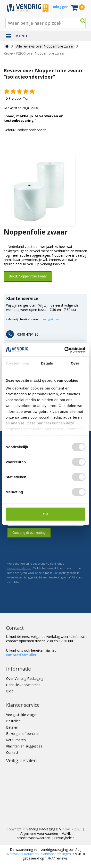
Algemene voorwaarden (39, 833)
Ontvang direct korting (29, 533)
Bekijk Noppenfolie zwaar (28, 276)
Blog (10, 691)
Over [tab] (75, 363)
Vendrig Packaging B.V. (44, 829)
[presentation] (44, 550)
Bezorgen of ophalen (23, 734)
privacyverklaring (19, 568)
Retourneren (16, 740)
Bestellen (13, 721)
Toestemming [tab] (17, 363)
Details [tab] (47, 363)
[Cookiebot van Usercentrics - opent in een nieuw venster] (65, 350)
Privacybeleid (64, 838)
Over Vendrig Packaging (25, 678)
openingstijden (49, 319)
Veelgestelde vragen (22, 715)
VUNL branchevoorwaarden (44, 836)
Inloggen (61, 7)
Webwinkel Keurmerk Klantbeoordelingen (39, 854)
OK (45, 514)
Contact (12, 752)
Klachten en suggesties (24, 746)
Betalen (12, 727)
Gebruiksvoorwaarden (23, 685)
